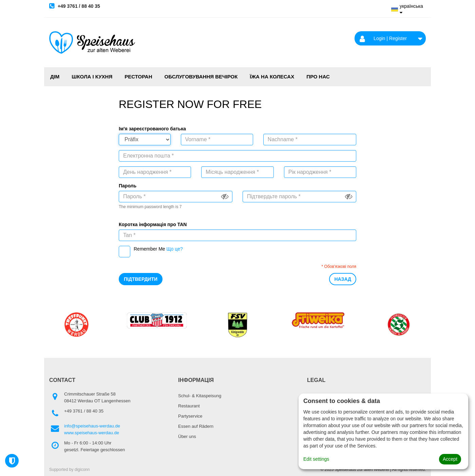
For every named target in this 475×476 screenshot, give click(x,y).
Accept (450, 459)
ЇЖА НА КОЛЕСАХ (272, 77)
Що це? (174, 249)
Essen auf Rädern (196, 426)
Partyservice (190, 416)
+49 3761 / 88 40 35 (75, 6)
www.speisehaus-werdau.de (92, 433)
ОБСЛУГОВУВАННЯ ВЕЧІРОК (201, 77)
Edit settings (316, 459)
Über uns (187, 436)
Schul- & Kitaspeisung (200, 396)
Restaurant (189, 406)
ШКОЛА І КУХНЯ (92, 77)
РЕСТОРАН (138, 77)
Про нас (318, 77)
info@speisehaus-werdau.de (92, 426)
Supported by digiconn (69, 470)
